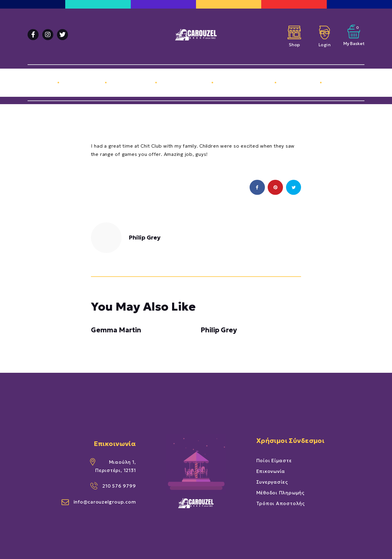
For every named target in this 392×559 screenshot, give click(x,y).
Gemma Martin (116, 330)
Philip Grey (219, 330)
